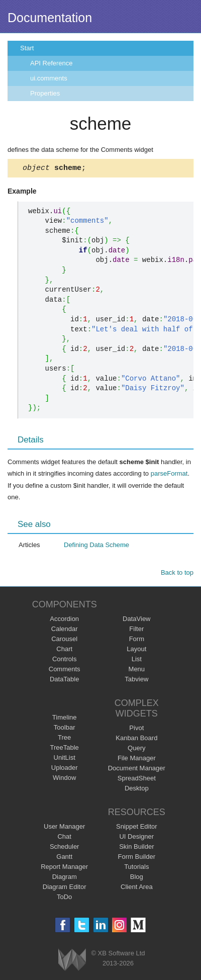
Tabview (136, 681)
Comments (65, 671)
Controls (64, 660)
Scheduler (65, 848)
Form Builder (137, 858)
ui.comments (49, 78)
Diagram (65, 878)
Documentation (50, 18)
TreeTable (65, 749)
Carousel (64, 640)
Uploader (65, 769)
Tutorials (136, 868)
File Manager (137, 760)
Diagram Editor (65, 888)
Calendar (65, 630)
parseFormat (169, 475)
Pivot (136, 729)
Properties (45, 93)
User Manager (64, 828)
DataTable (65, 681)
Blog (137, 878)
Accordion (64, 620)
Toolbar (65, 729)
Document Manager (137, 770)
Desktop (137, 790)
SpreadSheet (137, 780)
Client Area (137, 888)
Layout (136, 650)
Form (137, 640)
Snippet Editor (137, 828)
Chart (64, 650)
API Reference (52, 63)
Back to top (177, 574)
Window (64, 779)
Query (136, 749)
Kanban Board (136, 739)
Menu (137, 671)
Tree (64, 739)
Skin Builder (136, 848)
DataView (136, 620)
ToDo (64, 898)
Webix (72, 961)
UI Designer (136, 838)
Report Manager (64, 868)
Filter (136, 630)
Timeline (65, 719)
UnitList (65, 759)
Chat (64, 838)
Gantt (64, 858)
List (137, 660)
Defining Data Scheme (96, 546)
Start (27, 48)
